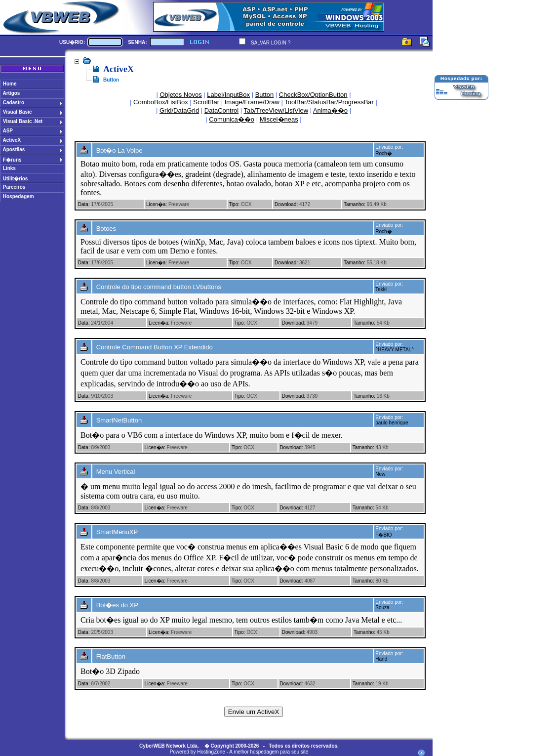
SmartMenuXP (117, 532)
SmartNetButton (119, 420)
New (380, 474)
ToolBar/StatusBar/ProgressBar (329, 102)
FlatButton (111, 656)
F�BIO (383, 535)
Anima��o (330, 110)
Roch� (383, 153)
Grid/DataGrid (179, 110)
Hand (381, 659)
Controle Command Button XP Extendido (155, 347)
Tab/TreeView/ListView (276, 110)
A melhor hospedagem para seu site (269, 752)
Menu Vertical (116, 472)
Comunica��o (232, 119)
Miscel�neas (279, 119)
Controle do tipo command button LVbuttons (159, 287)
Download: (286, 204)
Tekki (381, 289)
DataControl (221, 110)
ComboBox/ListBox (161, 102)
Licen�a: (157, 204)
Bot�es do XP (117, 605)
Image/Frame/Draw (252, 102)
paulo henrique (392, 423)
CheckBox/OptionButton (313, 95)
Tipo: (234, 204)
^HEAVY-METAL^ (395, 350)
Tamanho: (355, 204)
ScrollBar (206, 102)
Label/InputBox (228, 95)
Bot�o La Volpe (119, 150)
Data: (84, 204)
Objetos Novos (180, 95)
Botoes (106, 229)
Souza (382, 608)
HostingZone (211, 752)
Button (265, 95)
